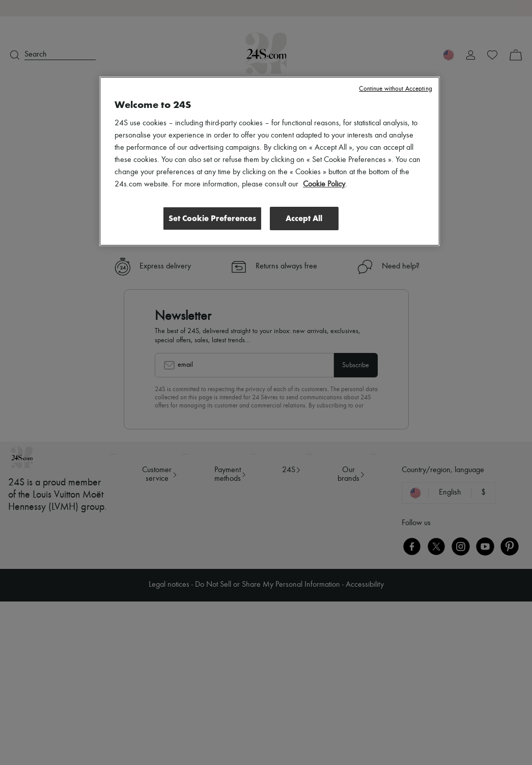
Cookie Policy (324, 184)
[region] (270, 161)
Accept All (304, 218)
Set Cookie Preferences (212, 218)
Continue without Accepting (395, 89)
